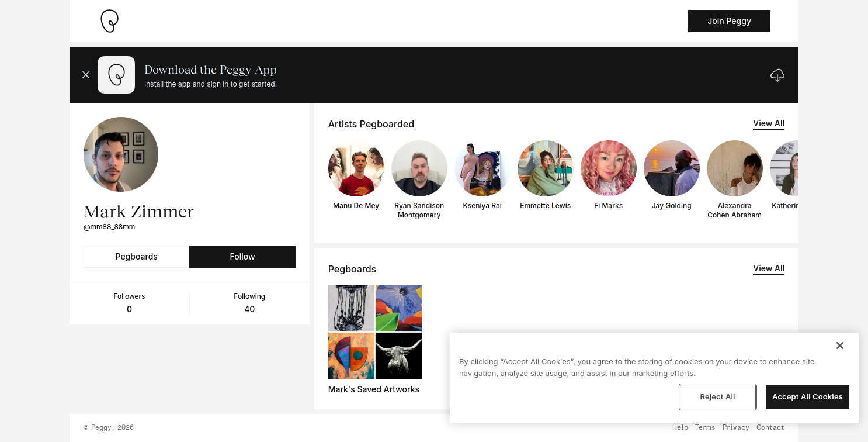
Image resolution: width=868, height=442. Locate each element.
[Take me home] (109, 21)
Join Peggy (729, 21)
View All (769, 123)
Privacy (736, 428)
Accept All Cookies (808, 396)
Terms (705, 428)
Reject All (717, 396)
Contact (770, 428)
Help (680, 428)
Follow (242, 256)
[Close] (840, 346)
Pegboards (137, 256)
